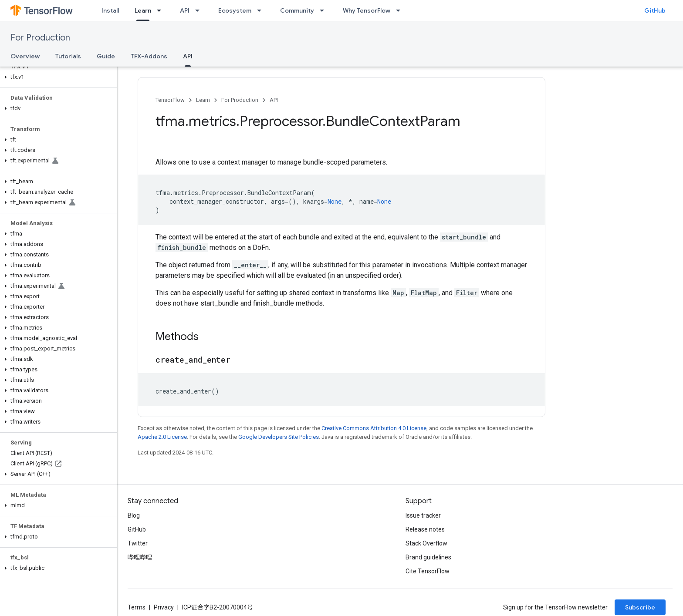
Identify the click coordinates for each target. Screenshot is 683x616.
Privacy (164, 607)
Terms (137, 607)
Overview (25, 56)
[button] (57, 77)
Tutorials (68, 56)
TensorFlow (170, 100)
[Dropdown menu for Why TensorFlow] (401, 10)
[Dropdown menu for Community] (325, 10)
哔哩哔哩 (140, 557)
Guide (106, 56)
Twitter (138, 543)
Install (110, 10)
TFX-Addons (149, 56)
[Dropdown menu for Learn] (162, 10)
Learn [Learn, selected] (143, 10)
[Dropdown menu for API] (200, 10)
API (185, 10)
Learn (203, 100)
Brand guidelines (428, 557)
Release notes (425, 529)
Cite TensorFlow (428, 571)
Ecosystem (235, 10)
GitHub (655, 10)
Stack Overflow (426, 543)
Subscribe (640, 607)
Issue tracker (423, 515)
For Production (40, 38)
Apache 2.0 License (162, 437)
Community (297, 10)
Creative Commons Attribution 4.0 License (374, 428)
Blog (134, 515)
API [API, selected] (188, 56)
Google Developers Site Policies (279, 437)
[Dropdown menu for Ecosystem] (262, 10)
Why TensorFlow (367, 10)
